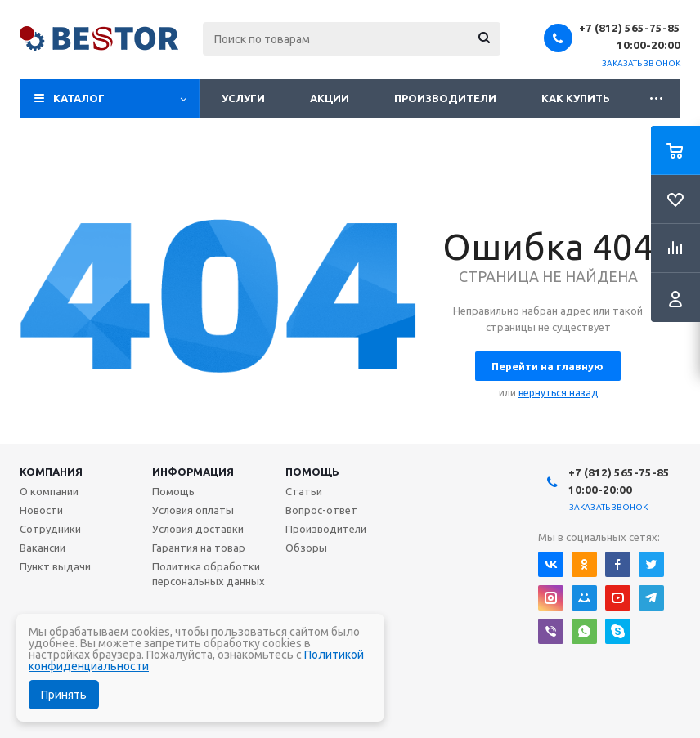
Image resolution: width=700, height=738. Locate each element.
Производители (445, 98)
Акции (330, 98)
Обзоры (306, 548)
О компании (49, 491)
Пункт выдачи (55, 566)
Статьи (304, 491)
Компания (51, 472)
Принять (64, 695)
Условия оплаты (193, 510)
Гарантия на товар (199, 548)
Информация (193, 472)
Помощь (312, 472)
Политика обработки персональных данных (209, 574)
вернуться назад (558, 393)
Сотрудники (50, 529)
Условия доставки (198, 529)
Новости (41, 510)
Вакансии (43, 548)
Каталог (79, 98)
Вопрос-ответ (321, 510)
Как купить (576, 98)
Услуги (243, 98)
